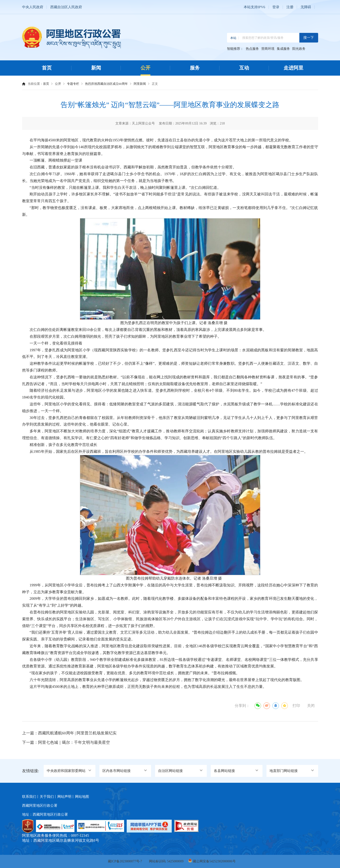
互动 (244, 68)
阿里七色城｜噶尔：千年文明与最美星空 (74, 742)
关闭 (311, 706)
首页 (47, 68)
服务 (195, 68)
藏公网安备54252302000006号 (214, 861)
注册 (290, 7)
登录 (276, 7)
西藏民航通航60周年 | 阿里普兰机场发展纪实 (77, 733)
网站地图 (82, 797)
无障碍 (306, 7)
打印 (296, 706)
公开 (145, 68)
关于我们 (47, 797)
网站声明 (64, 797)
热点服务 (252, 49)
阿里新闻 (140, 84)
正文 (155, 84)
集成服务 (283, 49)
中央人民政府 (33, 7)
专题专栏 (73, 84)
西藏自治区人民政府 (66, 7)
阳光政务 (299, 49)
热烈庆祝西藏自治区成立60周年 (106, 84)
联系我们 (29, 797)
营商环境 (268, 49)
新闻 (96, 68)
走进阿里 (293, 68)
